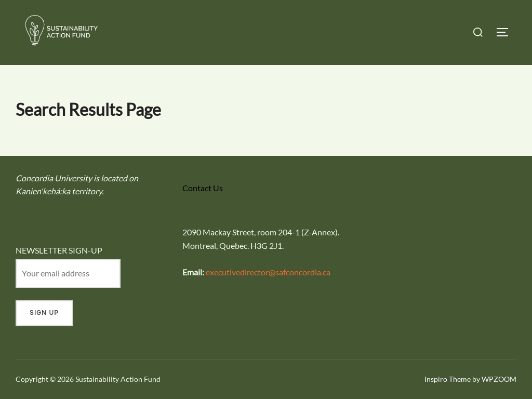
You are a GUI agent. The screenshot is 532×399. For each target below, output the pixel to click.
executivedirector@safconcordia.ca (268, 272)
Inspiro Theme (448, 379)
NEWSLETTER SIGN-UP (59, 250)
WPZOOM (499, 379)
